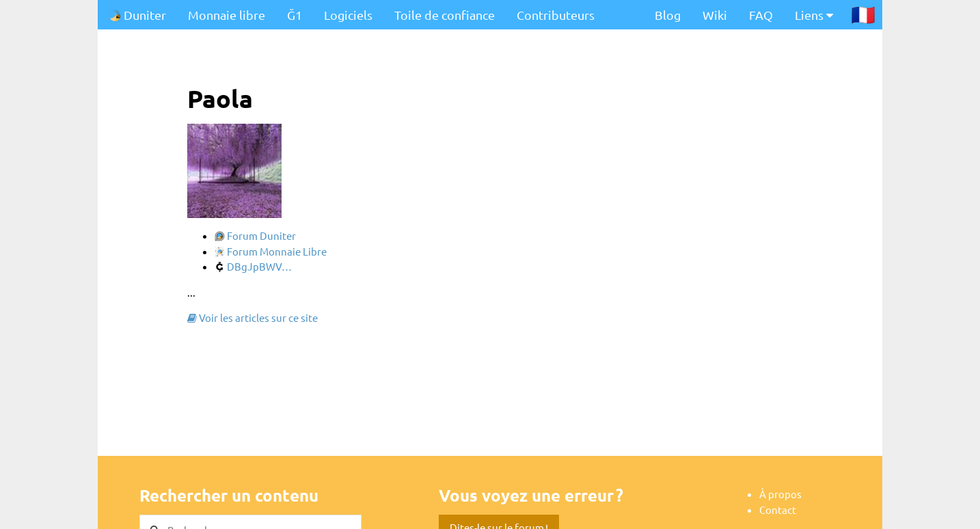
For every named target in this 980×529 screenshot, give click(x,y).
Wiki (715, 15)
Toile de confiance (445, 15)
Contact (778, 510)
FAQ (761, 15)
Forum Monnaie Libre (271, 251)
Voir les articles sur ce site (253, 317)
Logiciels (348, 15)
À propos (780, 494)
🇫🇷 (863, 14)
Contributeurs (556, 15)
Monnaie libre (227, 15)
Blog (668, 15)
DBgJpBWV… (253, 266)
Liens (814, 15)
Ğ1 (295, 15)
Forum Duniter (255, 235)
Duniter (137, 15)
